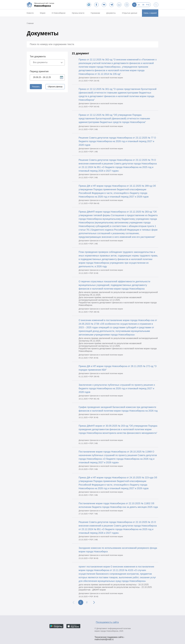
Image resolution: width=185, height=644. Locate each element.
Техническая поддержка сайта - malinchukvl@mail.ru (110, 637)
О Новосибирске (59, 13)
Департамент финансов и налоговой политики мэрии (101, 78)
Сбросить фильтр (55, 87)
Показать (36, 87)
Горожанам (95, 13)
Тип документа (38, 57)
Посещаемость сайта (107, 622)
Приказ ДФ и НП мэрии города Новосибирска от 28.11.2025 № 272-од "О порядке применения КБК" (118, 368)
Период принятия (39, 71)
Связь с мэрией (150, 13)
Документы (111, 13)
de (143, 5)
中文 (148, 5)
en (139, 5)
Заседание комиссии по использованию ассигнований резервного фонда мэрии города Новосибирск (118, 550)
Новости (30, 13)
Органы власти (78, 13)
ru (134, 5)
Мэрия (43, 13)
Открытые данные (130, 13)
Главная (30, 23)
